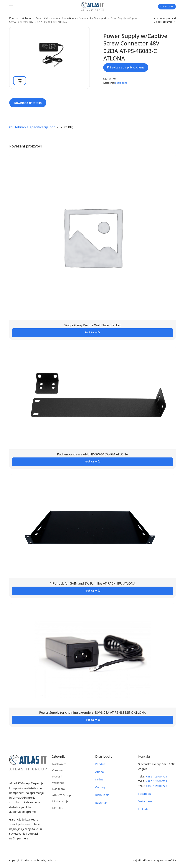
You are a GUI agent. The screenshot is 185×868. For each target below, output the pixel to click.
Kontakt (57, 808)
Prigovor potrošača (165, 860)
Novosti (57, 776)
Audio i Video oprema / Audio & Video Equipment (63, 18)
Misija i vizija (60, 801)
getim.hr (52, 860)
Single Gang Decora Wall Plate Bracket (92, 325)
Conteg (100, 787)
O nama (57, 770)
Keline (99, 779)
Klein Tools (102, 795)
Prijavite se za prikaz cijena (126, 67)
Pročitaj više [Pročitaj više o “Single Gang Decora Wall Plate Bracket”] (92, 332)
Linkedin (144, 809)
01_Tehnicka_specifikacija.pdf (32, 127)
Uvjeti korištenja (142, 860)
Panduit (100, 764)
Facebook (144, 794)
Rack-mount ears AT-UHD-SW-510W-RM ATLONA (92, 454)
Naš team (58, 789)
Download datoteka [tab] (28, 103)
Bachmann (102, 803)
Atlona (100, 772)
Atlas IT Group (62, 795)
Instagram (145, 801)
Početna (14, 18)
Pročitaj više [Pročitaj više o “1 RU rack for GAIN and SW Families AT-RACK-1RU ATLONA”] (92, 590)
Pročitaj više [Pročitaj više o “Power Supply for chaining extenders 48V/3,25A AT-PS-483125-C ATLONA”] (92, 720)
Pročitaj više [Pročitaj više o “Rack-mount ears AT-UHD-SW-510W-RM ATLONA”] (92, 461)
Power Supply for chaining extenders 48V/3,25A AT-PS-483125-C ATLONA (92, 712)
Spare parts (101, 18)
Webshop (27, 18)
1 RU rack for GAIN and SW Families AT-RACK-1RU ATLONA (92, 583)
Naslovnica (59, 764)
